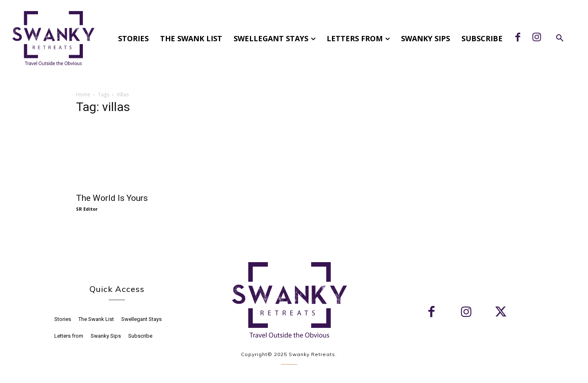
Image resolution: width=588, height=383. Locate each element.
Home (83, 95)
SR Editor (87, 209)
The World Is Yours (112, 198)
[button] (560, 38)
